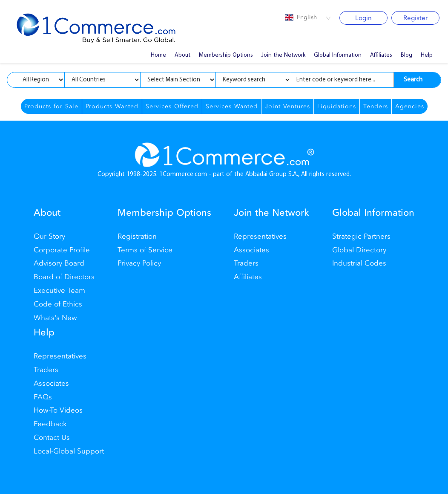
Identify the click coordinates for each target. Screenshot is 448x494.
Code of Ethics (58, 304)
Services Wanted (232, 106)
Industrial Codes (359, 263)
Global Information (338, 55)
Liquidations (337, 106)
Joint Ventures (287, 106)
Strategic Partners (361, 236)
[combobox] (308, 18)
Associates (251, 250)
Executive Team (59, 290)
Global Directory (359, 250)
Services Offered (172, 106)
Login (363, 18)
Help (427, 55)
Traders (246, 263)
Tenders (376, 106)
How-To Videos (58, 410)
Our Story (49, 236)
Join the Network (283, 55)
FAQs (43, 397)
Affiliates (381, 55)
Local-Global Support (69, 451)
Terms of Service (145, 250)
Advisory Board (59, 263)
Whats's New (55, 318)
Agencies (410, 106)
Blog (406, 55)
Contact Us (52, 438)
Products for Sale (51, 106)
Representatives (260, 236)
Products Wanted (112, 106)
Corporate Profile (62, 250)
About (182, 55)
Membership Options (226, 55)
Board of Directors (64, 277)
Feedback (50, 424)
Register (415, 18)
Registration (137, 236)
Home (158, 55)
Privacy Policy (139, 263)
